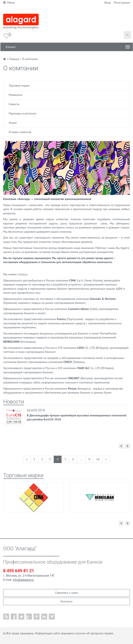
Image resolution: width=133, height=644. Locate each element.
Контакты (66, 601)
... (81, 459)
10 (98, 459)
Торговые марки (19, 86)
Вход (108, 3)
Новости (14, 104)
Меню (9, 3)
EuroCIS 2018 (36, 410)
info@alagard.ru (23, 580)
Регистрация (122, 3)
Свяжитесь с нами (66, 593)
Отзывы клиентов (20, 132)
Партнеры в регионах (23, 113)
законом (80, 633)
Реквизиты (15, 95)
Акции (13, 123)
